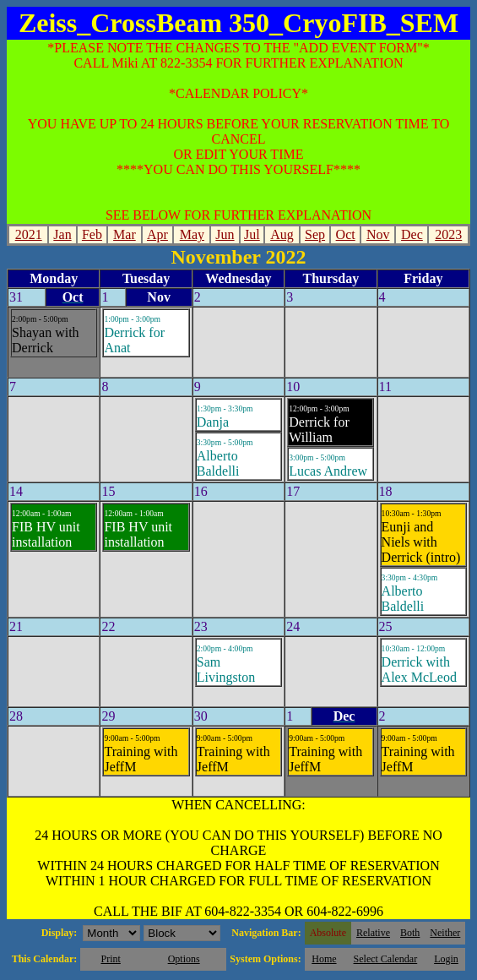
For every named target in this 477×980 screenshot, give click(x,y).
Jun (225, 234)
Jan (62, 234)
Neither (445, 933)
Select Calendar (386, 959)
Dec (412, 234)
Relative (373, 933)
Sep (315, 234)
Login (446, 959)
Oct (346, 234)
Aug (282, 234)
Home (324, 959)
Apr (157, 234)
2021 (29, 234)
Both (410, 933)
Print (110, 959)
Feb (92, 234)
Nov (378, 234)
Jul (252, 234)
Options (184, 959)
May (192, 234)
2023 (448, 234)
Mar (125, 234)
